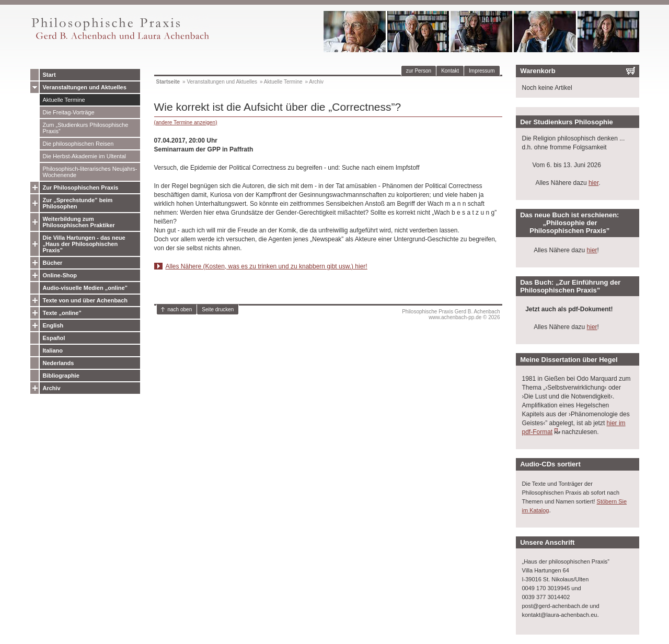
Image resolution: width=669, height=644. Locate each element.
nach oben (180, 309)
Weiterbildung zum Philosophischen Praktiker (79, 222)
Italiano (53, 350)
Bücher (53, 263)
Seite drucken (218, 309)
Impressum (482, 71)
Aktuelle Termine (64, 100)
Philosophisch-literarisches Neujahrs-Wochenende (90, 172)
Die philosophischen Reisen (78, 144)
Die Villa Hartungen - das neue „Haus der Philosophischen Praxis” (84, 244)
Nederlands (59, 363)
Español (54, 338)
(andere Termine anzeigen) (186, 122)
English (53, 325)
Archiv (52, 388)
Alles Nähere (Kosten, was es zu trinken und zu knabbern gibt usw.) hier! (267, 266)
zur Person (419, 71)
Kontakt (450, 71)
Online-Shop (60, 275)
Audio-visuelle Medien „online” (85, 288)
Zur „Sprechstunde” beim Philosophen (78, 203)
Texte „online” (62, 313)
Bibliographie (61, 376)
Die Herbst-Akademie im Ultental (85, 156)
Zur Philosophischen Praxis (81, 188)
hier (593, 183)
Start (49, 75)
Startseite (168, 82)
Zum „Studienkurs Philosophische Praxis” (86, 128)
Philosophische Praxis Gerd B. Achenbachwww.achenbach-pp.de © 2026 (451, 314)
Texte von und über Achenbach (85, 300)
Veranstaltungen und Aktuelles (85, 87)
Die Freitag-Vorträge (69, 112)
